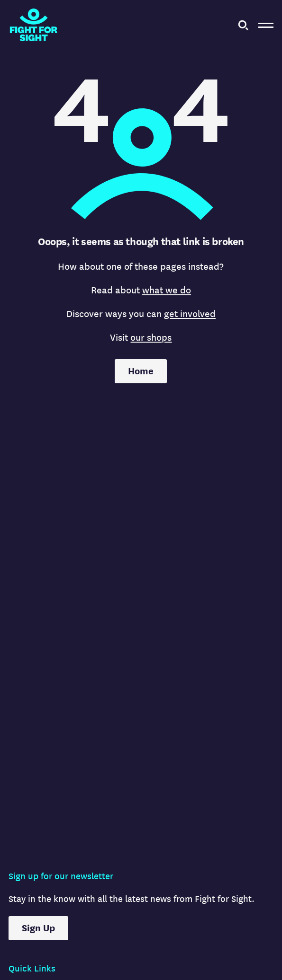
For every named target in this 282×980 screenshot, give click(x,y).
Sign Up (38, 928)
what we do (167, 290)
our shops (151, 338)
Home (141, 371)
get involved (190, 314)
